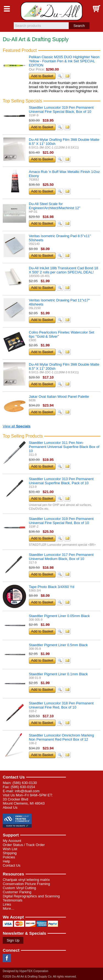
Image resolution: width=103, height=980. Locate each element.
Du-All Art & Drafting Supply (51, 11)
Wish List (10, 849)
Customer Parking (17, 892)
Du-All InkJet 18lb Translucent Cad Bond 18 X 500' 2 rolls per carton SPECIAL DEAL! (63, 270)
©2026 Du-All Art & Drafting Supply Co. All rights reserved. (40, 977)
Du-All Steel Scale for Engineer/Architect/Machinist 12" (55, 206)
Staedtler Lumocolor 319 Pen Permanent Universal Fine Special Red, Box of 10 (61, 521)
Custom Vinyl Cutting (19, 888)
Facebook (7, 958)
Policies (9, 857)
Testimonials (13, 900)
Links (7, 904)
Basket (96, 9)
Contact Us (14, 777)
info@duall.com (27, 791)
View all (17, 426)
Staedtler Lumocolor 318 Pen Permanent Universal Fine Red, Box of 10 (61, 705)
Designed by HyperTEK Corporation (26, 971)
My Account (12, 841)
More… (9, 908)
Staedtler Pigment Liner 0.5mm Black (58, 645)
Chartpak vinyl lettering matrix (26, 880)
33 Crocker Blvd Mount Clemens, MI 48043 (24, 801)
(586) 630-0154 (23, 787)
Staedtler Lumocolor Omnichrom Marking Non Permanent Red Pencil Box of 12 (61, 737)
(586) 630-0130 (25, 783)
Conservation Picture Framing (26, 884)
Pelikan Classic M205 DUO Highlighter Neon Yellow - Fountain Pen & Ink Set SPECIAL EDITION (64, 61)
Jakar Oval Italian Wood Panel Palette (59, 397)
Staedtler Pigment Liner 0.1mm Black (58, 674)
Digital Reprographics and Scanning (31, 896)
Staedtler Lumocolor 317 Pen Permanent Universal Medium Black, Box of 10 (61, 557)
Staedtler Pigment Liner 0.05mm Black (59, 616)
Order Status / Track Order (24, 845)
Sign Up (13, 940)
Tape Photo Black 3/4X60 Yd (51, 587)
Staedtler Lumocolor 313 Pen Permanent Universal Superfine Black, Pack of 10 (61, 481)
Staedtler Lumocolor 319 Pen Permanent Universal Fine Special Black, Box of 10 (61, 110)
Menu (7, 9)
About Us (10, 807)
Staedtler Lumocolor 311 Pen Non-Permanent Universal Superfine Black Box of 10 (64, 447)
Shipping (10, 853)
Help (6, 861)
